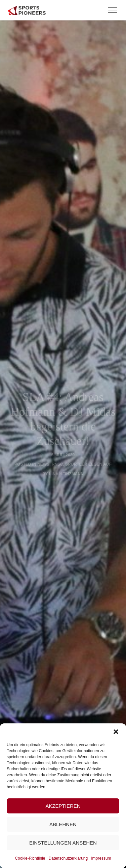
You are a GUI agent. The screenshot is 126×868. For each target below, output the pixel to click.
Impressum (101, 858)
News (43, 464)
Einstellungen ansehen (63, 843)
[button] (116, 732)
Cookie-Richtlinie (30, 858)
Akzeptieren (63, 806)
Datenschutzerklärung (68, 858)
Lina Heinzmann (66, 474)
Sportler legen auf (88, 464)
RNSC (57, 464)
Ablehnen (63, 824)
